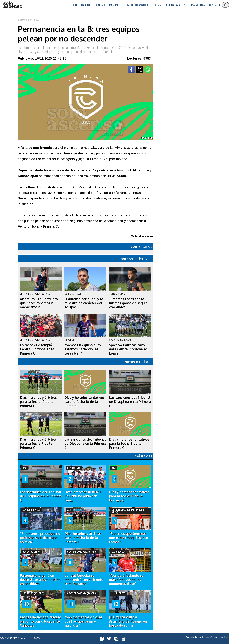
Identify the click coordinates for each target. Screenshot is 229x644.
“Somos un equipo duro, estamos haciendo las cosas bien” (83, 349)
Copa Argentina (197, 5)
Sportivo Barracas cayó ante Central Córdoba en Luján (128, 349)
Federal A (157, 5)
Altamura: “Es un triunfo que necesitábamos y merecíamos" (39, 303)
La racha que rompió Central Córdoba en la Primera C (37, 349)
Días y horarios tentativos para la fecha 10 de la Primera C (84, 402)
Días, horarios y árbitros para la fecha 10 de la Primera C (38, 402)
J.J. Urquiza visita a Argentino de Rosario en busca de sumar (128, 621)
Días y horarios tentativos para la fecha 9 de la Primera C (129, 443)
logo (13, 5)
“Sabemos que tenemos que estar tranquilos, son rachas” (129, 538)
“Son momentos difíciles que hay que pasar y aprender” (83, 621)
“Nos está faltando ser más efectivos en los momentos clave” (127, 580)
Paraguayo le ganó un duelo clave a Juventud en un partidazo (40, 580)
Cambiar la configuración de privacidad (207, 637)
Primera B (100, 5)
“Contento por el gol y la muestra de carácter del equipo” (84, 303)
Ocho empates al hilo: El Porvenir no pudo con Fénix (83, 496)
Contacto (215, 5)
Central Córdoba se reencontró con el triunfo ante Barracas (84, 580)
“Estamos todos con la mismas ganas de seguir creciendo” (128, 303)
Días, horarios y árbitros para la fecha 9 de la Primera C (38, 443)
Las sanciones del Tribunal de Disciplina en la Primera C (130, 402)
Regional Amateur (175, 5)
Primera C (115, 5)
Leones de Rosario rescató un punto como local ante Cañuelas (40, 621)
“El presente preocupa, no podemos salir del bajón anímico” (40, 538)
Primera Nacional (81, 5)
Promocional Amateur (136, 5)
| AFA (35, 20)
